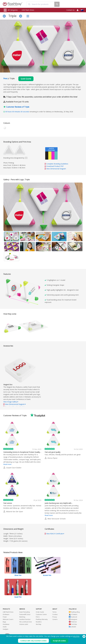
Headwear (6, 624)
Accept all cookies (59, 641)
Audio (5, 627)
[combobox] (40, 4)
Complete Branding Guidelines (57, 164)
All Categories (11, 10)
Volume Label (24, 624)
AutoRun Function (25, 619)
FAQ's (38, 617)
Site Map (39, 624)
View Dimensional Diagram (56, 169)
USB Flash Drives (28, 10)
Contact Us (70, 10)
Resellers (39, 622)
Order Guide (40, 612)
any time (76, 636)
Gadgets (5, 629)
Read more (7, 464)
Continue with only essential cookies (33, 641)
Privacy (55, 617)
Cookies (55, 614)
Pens (5, 79)
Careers (55, 619)
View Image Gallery (10, 402)
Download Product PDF (54, 166)
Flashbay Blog (74, 612)
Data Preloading (25, 612)
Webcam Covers (8, 619)
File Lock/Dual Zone (26, 622)
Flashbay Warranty (42, 619)
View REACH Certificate (55, 534)
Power (5, 617)
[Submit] (29, 4)
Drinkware (6, 614)
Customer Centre (41, 614)
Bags (4, 622)
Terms (54, 612)
